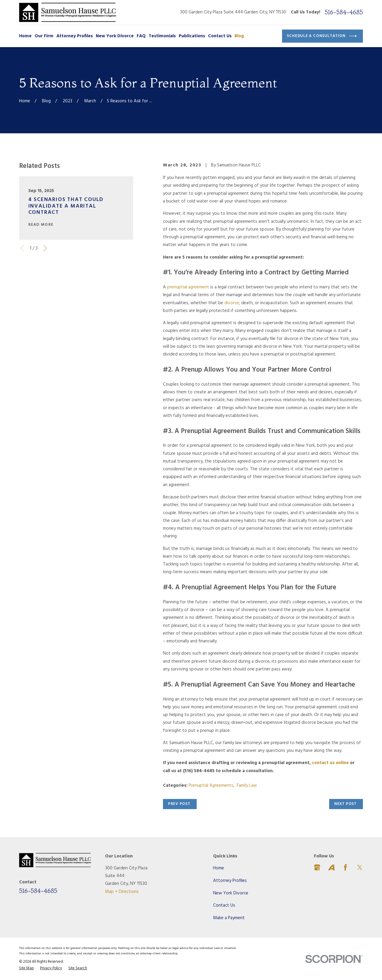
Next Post (345, 804)
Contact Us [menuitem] (220, 36)
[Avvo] (331, 867)
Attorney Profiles (230, 881)
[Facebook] (345, 867)
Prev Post (179, 804)
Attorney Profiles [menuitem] (75, 36)
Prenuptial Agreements (211, 786)
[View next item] (45, 248)
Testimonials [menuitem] (162, 36)
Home (219, 868)
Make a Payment (229, 918)
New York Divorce (231, 893)
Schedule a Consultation (322, 36)
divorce (232, 303)
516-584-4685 (344, 12)
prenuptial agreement (188, 287)
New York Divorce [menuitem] (115, 36)
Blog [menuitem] (239, 36)
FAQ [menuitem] (141, 36)
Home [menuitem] (25, 36)
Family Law (247, 786)
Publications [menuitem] (192, 36)
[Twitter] (360, 867)
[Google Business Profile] (317, 867)
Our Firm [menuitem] (44, 36)
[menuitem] (26, 969)
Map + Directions (122, 892)
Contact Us (224, 905)
